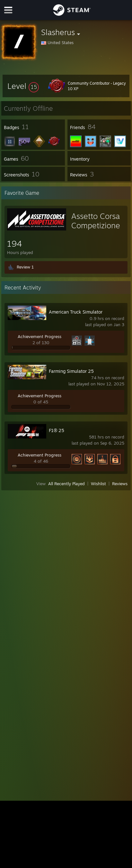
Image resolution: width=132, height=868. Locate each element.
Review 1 (25, 267)
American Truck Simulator (76, 312)
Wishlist (98, 484)
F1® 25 (57, 430)
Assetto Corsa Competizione (96, 221)
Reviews (120, 484)
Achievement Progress (40, 336)
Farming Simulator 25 (71, 371)
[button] (23, 86)
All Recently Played (66, 484)
